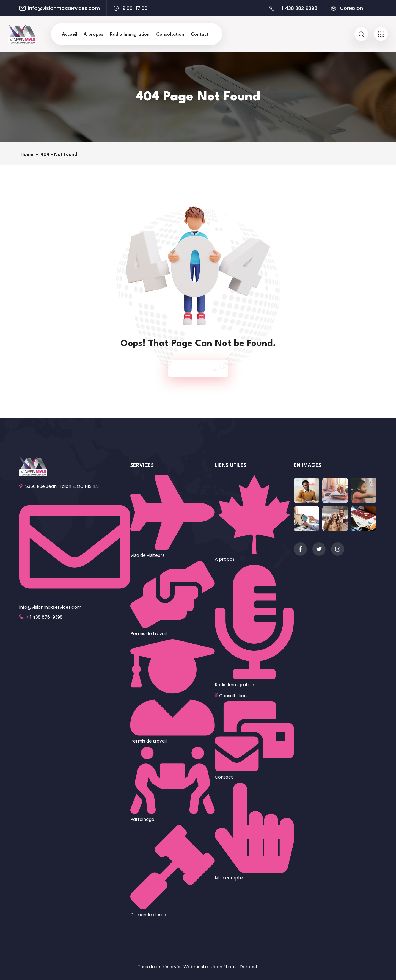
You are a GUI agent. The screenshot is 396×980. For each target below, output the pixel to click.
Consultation (170, 34)
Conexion (351, 8)
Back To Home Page (195, 368)
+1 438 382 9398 (298, 8)
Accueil (69, 34)
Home (28, 155)
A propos (94, 34)
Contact (200, 34)
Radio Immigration (130, 34)
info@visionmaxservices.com (64, 8)
